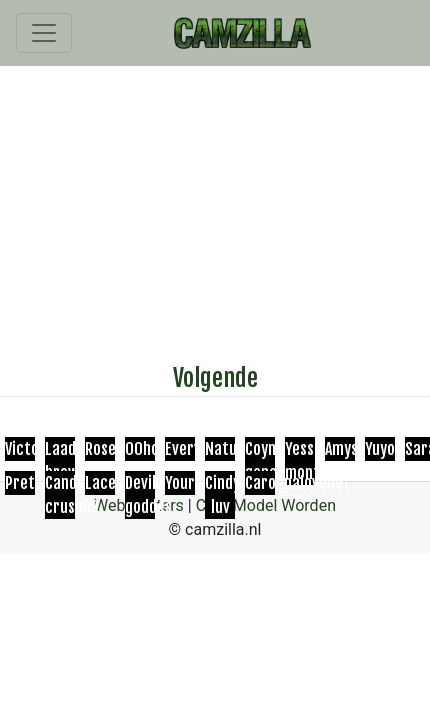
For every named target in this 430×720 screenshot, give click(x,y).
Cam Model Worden (266, 505)
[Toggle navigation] (44, 33)
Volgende (215, 378)
